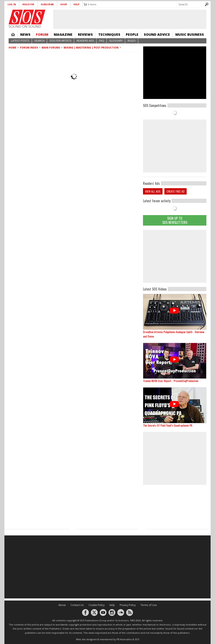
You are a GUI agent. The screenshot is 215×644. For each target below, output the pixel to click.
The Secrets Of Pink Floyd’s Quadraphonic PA (168, 425)
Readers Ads (85, 41)
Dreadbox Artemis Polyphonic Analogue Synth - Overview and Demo (174, 334)
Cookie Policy (97, 605)
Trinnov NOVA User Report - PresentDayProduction (171, 381)
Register (28, 4)
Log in (12, 4)
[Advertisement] (175, 256)
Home (13, 34)
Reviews (85, 34)
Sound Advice (157, 34)
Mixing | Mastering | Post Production (91, 48)
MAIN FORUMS (51, 48)
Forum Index (29, 48)
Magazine (63, 34)
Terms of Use (149, 605)
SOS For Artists (61, 41)
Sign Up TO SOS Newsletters (175, 220)
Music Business (190, 34)
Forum (42, 34)
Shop (64, 4)
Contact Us (77, 605)
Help (76, 4)
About (62, 605)
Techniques (109, 34)
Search (39, 41)
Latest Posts (20, 41)
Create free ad (176, 191)
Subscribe (47, 4)
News (25, 34)
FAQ (102, 41)
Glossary (116, 41)
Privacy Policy (128, 605)
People (132, 34)
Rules (132, 41)
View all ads (153, 191)
